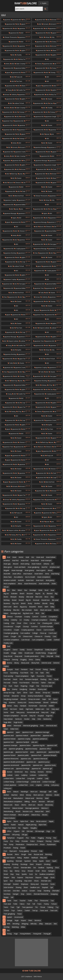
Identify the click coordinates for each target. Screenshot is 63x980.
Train (12, 907)
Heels (21, 709)
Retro (17, 854)
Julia (5, 749)
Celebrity (13, 94)
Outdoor (7, 835)
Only (52, 37)
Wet (55, 924)
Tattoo (20, 910)
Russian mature (9, 858)
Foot (17, 669)
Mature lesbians (9, 818)
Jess (52, 134)
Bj (44, 593)
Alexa (20, 584)
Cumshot (34, 626)
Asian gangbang (33, 567)
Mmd (22, 795)
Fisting (45, 669)
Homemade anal (33, 712)
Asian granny (29, 570)
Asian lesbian (51, 557)
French (49, 676)
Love (32, 785)
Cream (6, 636)
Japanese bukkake (20, 68)
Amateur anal (55, 567)
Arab (27, 557)
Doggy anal (52, 653)
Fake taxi (51, 683)
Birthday (7, 600)
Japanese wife (48, 735)
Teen (35, 253)
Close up (43, 633)
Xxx (8, 930)
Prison (42, 844)
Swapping (54, 894)
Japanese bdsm (25, 745)
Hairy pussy (20, 712)
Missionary (49, 805)
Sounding (19, 881)
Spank (41, 861)
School (16, 868)
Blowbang (7, 610)
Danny (38, 660)
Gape (44, 699)
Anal (8, 557)
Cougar (13, 636)
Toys (13, 910)
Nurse (16, 821)
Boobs (56, 610)
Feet (31, 669)
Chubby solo (8, 643)
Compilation (53, 617)
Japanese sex (38, 765)
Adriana (46, 564)
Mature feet (39, 811)
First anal (7, 683)
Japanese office (45, 749)
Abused (16, 564)
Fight (33, 676)
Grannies (12, 702)
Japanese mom (28, 732)
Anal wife (7, 574)
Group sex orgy (9, 693)
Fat (37, 673)
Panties (56, 841)
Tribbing (50, 907)
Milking (27, 802)
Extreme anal (46, 663)
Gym (31, 693)
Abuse (50, 570)
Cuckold (43, 617)
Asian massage (17, 570)
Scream (32, 891)
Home (6, 712)
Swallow (41, 868)
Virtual (47, 37)
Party (17, 841)
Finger (32, 686)
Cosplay (27, 617)
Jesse (47, 134)
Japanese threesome (11, 759)
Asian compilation (44, 577)
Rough (24, 20)
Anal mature (28, 574)
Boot (47, 590)
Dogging (23, 660)
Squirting (50, 868)
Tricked (6, 910)
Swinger (16, 894)
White (23, 927)
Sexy (18, 874)
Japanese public (23, 755)
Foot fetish (24, 673)
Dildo (20, 653)
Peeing (16, 848)
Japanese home (23, 28)
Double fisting (41, 653)
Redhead (35, 858)
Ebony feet (35, 663)
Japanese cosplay (54, 147)
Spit (52, 887)
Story (6, 871)
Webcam (48, 924)
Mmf (48, 811)
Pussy (6, 841)
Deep (57, 656)
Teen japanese (54, 244)
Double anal (29, 653)
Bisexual (36, 600)
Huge (53, 712)
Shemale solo (46, 881)
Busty (30, 603)
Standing (47, 891)
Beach (22, 593)
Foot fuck (7, 679)
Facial (56, 679)
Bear (52, 590)
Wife (9, 924)
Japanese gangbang (51, 117)
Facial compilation (22, 676)
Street (6, 874)
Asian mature (36, 564)
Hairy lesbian (8, 719)
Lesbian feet (20, 778)
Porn (5, 851)
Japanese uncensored (11, 765)
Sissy (24, 871)
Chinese (39, 64)
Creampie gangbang (11, 633)
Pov (12, 841)
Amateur (7, 560)
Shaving (19, 887)
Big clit (28, 600)
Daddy (22, 650)
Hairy (16, 706)
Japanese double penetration (14, 762)
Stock (52, 877)
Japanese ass (54, 130)
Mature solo (8, 805)
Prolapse (40, 841)
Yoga (16, 934)
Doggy (14, 653)
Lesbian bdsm (9, 778)
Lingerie (39, 785)
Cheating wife (47, 623)
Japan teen (22, 359)
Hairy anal (55, 709)
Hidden (51, 706)
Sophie (18, 350)
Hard (12, 712)
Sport (6, 881)
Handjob (23, 706)
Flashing (43, 679)
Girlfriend (54, 702)
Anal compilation (10, 584)
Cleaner (49, 99)
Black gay (13, 174)
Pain (5, 844)
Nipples (25, 828)
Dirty (43, 656)
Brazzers (30, 593)
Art (52, 564)
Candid (49, 640)
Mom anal (7, 798)
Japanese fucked (9, 755)
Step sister (28, 881)
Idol (48, 20)
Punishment (51, 844)
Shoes (36, 881)
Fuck (10, 686)
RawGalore (26, 3)
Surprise (20, 877)
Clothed (57, 640)
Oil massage (40, 831)
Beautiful (32, 607)
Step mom (7, 868)
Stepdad (45, 887)
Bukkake (14, 593)
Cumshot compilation (11, 640)
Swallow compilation (47, 874)
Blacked (50, 593)
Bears (40, 607)
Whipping (25, 924)
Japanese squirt (23, 125)
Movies (45, 815)
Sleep (35, 861)
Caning (6, 620)
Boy (52, 597)
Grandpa (32, 689)
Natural (21, 825)
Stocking (15, 864)
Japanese (7, 20)
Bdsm (20, 590)
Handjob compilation (11, 716)
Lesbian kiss (43, 775)
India (42, 726)
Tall (34, 904)
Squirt (54, 861)
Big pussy (23, 607)
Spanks (24, 874)
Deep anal (18, 656)
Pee (55, 838)
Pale (41, 851)
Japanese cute (9, 768)
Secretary (7, 894)
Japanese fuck (54, 218)
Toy (57, 907)
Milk (55, 792)
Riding (19, 858)
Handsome (47, 719)
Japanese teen (8, 121)
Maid (47, 798)
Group (23, 696)
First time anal (47, 686)
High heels (29, 709)
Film (50, 679)
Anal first (15, 560)
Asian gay (7, 564)
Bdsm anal (7, 607)
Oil (53, 831)
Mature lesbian (18, 808)
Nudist (13, 825)
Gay (8, 689)
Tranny (46, 904)
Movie (34, 802)
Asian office (17, 574)
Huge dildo (7, 722)
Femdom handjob (32, 679)
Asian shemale (44, 584)
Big (56, 593)
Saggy (46, 877)
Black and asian (46, 610)
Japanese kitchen (54, 28)
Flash (16, 686)
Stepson (38, 877)
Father (43, 683)
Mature (16, 792)
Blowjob (13, 597)
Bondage (33, 590)
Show (44, 871)
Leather (40, 778)
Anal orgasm (41, 570)
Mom (9, 792)
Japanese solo (26, 759)
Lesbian (10, 775)
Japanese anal (53, 161)
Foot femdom (24, 683)
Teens (6, 907)
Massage (43, 792)
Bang (52, 603)
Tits (36, 907)
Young (9, 90)
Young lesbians (25, 934)
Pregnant (20, 838)
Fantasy (43, 385)
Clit (20, 636)
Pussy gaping (24, 851)
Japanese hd (36, 768)
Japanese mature (22, 735)
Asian (14, 557)
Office (9, 831)
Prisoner (34, 851)
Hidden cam (40, 709)
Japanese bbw (36, 735)
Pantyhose (11, 838)
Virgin (17, 920)
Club (13, 623)
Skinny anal (35, 884)
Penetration (20, 844)
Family (52, 669)
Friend (15, 683)
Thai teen (18, 81)
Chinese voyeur (23, 231)
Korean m (53, 24)
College (35, 633)
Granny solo (22, 702)
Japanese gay (8, 752)
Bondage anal (16, 613)
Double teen (21, 90)
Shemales (56, 891)
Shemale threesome (41, 894)
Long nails (31, 778)
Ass (33, 557)
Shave (54, 50)
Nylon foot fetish (10, 828)
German (7, 696)
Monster (42, 802)
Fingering (24, 686)
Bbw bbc (16, 610)
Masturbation (18, 798)
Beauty (21, 597)
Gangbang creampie (11, 699)
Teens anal (44, 910)
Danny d (7, 660)
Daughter (7, 650)
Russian (10, 854)
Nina (32, 821)
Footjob (10, 669)
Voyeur (23, 920)
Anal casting (25, 564)
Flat (38, 686)
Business (7, 603)
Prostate (25, 841)
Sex (35, 868)
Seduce (25, 891)
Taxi (52, 901)
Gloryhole (15, 696)
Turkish (27, 910)
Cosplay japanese (21, 249)
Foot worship (8, 676)
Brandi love (46, 600)
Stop (23, 894)
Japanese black (54, 752)
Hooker (27, 719)
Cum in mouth (49, 630)
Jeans (32, 752)
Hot (48, 709)
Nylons (6, 825)
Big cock (16, 603)
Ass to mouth (30, 577)
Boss (46, 597)
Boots (6, 597)
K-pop (55, 385)
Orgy (48, 831)
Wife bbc (34, 924)
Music (17, 805)
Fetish (15, 679)
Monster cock (28, 811)
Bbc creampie (27, 610)
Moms (24, 805)
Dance (15, 650)
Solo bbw (16, 891)
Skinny (17, 871)
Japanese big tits (39, 745)
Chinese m (39, 636)
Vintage (10, 920)
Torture (54, 904)
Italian (6, 729)
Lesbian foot (23, 785)
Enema (9, 663)
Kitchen (49, 772)
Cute (51, 103)
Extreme (56, 663)
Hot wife (24, 716)
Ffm (48, 673)
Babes (6, 613)
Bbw (14, 590)
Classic (39, 630)
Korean (6, 94)
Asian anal (40, 557)
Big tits (38, 593)
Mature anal (30, 798)
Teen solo (54, 910)
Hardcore (18, 719)
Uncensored (19, 917)
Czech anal (53, 633)
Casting (6, 623)
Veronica (38, 920)
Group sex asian (34, 699)
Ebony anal (25, 663)
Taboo (22, 904)
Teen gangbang (9, 914)
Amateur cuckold (10, 580)
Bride (40, 590)
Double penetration (31, 656)
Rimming (48, 854)
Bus (26, 590)
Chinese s (17, 183)
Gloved (46, 702)
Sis (36, 874)
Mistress (49, 795)
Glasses (23, 699)
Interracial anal (51, 726)
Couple (16, 630)
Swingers (51, 871)
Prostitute (7, 848)
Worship (7, 927)
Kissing (33, 772)
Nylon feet (42, 825)
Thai (36, 901)
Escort (10, 183)
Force (6, 673)
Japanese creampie (21, 152)
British (23, 603)
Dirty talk (50, 656)
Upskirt (9, 917)
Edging (6, 666)
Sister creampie (20, 64)
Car (39, 623)
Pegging (41, 838)
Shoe (57, 868)
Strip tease (23, 59)
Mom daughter (24, 815)
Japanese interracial (40, 759)
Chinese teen (28, 636)
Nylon (9, 821)
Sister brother (8, 887)
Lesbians (33, 775)
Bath (46, 607)
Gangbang (23, 689)
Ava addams (18, 577)
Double (6, 653)
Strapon (39, 864)
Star (11, 881)
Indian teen (14, 729)
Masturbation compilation (13, 802)
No (19, 828)
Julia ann (34, 742)
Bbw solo (39, 597)
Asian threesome (30, 584)
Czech (57, 623)
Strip (13, 877)
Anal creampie (46, 560)
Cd (20, 620)
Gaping (48, 696)
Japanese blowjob (50, 755)
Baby (52, 607)
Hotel (6, 709)
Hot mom (13, 709)
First (21, 679)
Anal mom (40, 580)
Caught (18, 626)
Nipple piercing (31, 825)
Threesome (44, 901)
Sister (48, 861)
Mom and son (38, 795)
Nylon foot (24, 821)
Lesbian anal (35, 782)
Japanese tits (26, 765)
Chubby (26, 620)
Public (33, 838)
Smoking (47, 864)
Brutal (14, 600)
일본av (23, 50)
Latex (17, 775)
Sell (12, 897)
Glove (25, 693)
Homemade (33, 706)
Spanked (27, 861)
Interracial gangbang (30, 726)
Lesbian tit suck (18, 103)
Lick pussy (55, 785)
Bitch (37, 613)
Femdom (24, 669)
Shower (30, 871)
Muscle (40, 805)
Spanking (10, 861)
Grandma (56, 693)
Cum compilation (38, 640)
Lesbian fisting (9, 782)
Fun (5, 686)
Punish (23, 848)
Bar (43, 613)
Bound (21, 600)
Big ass (6, 593)
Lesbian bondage (22, 782)
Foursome (41, 676)
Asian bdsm (39, 574)
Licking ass (8, 788)
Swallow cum (35, 887)
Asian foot (25, 560)
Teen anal (7, 904)
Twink (9, 901)
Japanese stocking (10, 253)
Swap (39, 891)
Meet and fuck (18, 196)
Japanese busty (50, 765)
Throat (43, 907)
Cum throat (25, 640)
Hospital (41, 716)
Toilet (41, 293)
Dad (8, 646)
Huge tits (49, 716)
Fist (32, 673)
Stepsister (44, 884)
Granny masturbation (35, 696)
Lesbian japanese (10, 785)
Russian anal (38, 854)
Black (16, 607)
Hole (39, 719)
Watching (15, 927)
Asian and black (20, 567)
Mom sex (32, 805)
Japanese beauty (31, 749)
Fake (42, 673)
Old (23, 831)
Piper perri (13, 851)
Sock (31, 874)
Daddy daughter (51, 650)
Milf (50, 792)
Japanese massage (40, 147)
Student (16, 884)
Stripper (6, 877)
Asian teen (30, 580)
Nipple (51, 821)
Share (26, 887)
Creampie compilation (39, 620)
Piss (27, 838)
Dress (31, 660)
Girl (50, 699)
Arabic (54, 584)
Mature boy (36, 815)
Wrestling (16, 924)
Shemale (19, 861)
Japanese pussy (44, 762)
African (6, 587)
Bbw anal (30, 597)
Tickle (15, 904)
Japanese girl (47, 768)
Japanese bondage (23, 768)
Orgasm (17, 831)
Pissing (48, 838)
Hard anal (43, 706)
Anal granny (50, 580)
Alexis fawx (8, 577)
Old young (16, 835)
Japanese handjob (23, 742)
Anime (7, 64)
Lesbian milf (54, 328)
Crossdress (8, 630)
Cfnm (25, 623)
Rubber (26, 858)
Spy (11, 871)
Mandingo (24, 792)
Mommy (39, 798)
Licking (46, 785)
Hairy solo (45, 712)
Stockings (24, 864)
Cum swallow (25, 633)
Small (37, 871)
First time (35, 683)
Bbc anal (55, 600)
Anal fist (44, 567)
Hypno (45, 213)
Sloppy (6, 897)
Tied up (35, 910)
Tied (28, 904)
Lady (47, 778)
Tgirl (18, 907)
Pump (11, 844)
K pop (50, 385)
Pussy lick (18, 77)
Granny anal (42, 689)
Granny (15, 689)
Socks (53, 884)
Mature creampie (10, 815)
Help (33, 719)
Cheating (53, 620)
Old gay (25, 835)
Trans (39, 904)
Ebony (17, 663)
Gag (5, 702)
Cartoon (35, 617)
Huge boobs (18, 722)
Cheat (19, 623)
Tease (19, 914)
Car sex (32, 623)
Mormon (7, 808)
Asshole (21, 580)
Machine (14, 795)
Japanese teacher (22, 752)
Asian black (35, 560)
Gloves (38, 693)
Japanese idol (16, 20)
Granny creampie (35, 702)
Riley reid (43, 858)
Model (57, 795)
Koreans (54, 20)
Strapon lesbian (44, 328)
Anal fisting (55, 574)
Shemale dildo (26, 868)
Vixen (30, 920)
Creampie (18, 617)
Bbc (8, 590)
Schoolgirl (7, 884)
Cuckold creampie (46, 626)
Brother (37, 603)
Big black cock (28, 613)
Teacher (23, 901)
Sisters (29, 894)
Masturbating (8, 811)
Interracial (17, 726)
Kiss (26, 772)
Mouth (18, 811)
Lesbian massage (49, 782)
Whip (41, 924)
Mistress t (45, 808)
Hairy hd (32, 716)
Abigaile (6, 570)
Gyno (19, 693)
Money (29, 795)
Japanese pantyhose (40, 739)
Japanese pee (41, 752)
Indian (9, 726)
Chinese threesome (10, 37)
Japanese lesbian (10, 739)
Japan (8, 72)
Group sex (46, 693)
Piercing (48, 841)
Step (12, 874)
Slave (32, 864)
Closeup (54, 42)
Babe (36, 610)
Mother (6, 795)
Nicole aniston (41, 821)
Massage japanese (32, 808)
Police (32, 841)
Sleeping (7, 864)
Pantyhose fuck (32, 844)
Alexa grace (8, 567)
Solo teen (7, 891)
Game (55, 699)
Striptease (25, 884)
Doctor (29, 650)
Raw (30, 854)
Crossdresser (8, 626)
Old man (30, 831)
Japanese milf (52, 745)
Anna (47, 574)
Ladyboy (24, 775)
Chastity (18, 55)
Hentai (14, 143)
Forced (38, 669)
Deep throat (8, 656)
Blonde (45, 603)
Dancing (15, 660)
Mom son (34, 792)
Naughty (34, 828)
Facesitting (14, 673)
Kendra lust (19, 772)
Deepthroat (39, 650)
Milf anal (50, 802)
